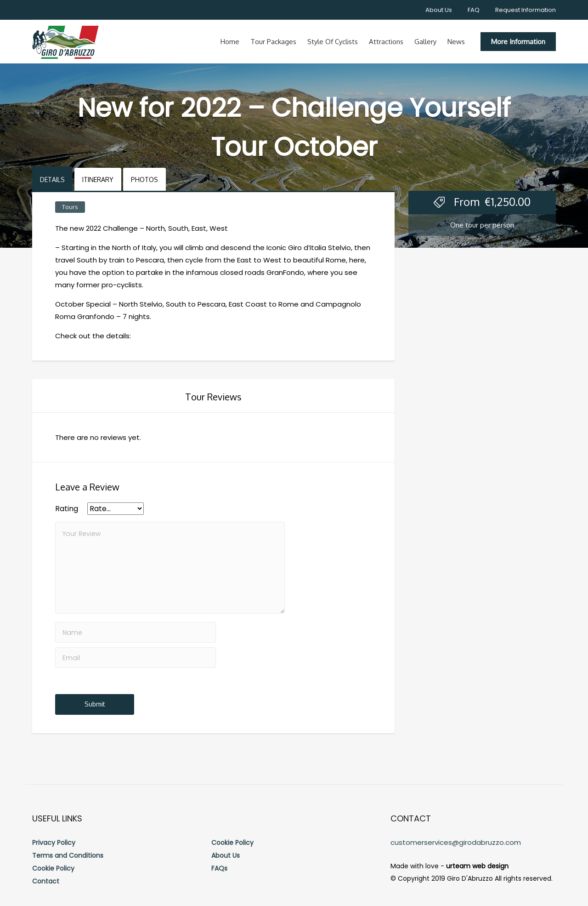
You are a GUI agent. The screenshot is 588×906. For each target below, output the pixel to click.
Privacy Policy (54, 843)
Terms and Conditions (68, 855)
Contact (46, 881)
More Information (518, 42)
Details (52, 179)
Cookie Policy (53, 868)
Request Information (526, 10)
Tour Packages (273, 42)
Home (230, 42)
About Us (439, 10)
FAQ (474, 10)
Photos (144, 179)
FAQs (219, 868)
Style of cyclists (333, 42)
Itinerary (98, 179)
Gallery (425, 42)
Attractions (386, 42)
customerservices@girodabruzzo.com (456, 842)
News (456, 42)
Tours (70, 207)
